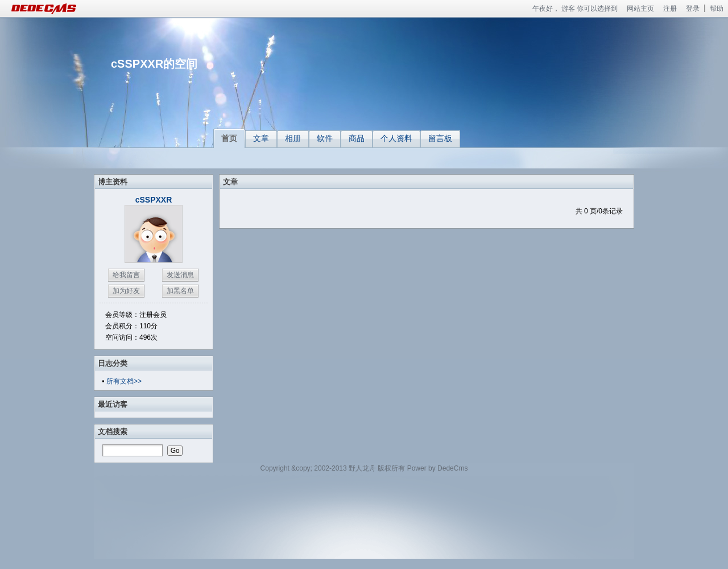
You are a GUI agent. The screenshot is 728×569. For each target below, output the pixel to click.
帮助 (717, 9)
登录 (693, 9)
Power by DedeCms (438, 468)
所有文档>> (124, 381)
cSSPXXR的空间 (154, 64)
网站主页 (640, 9)
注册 (670, 9)
